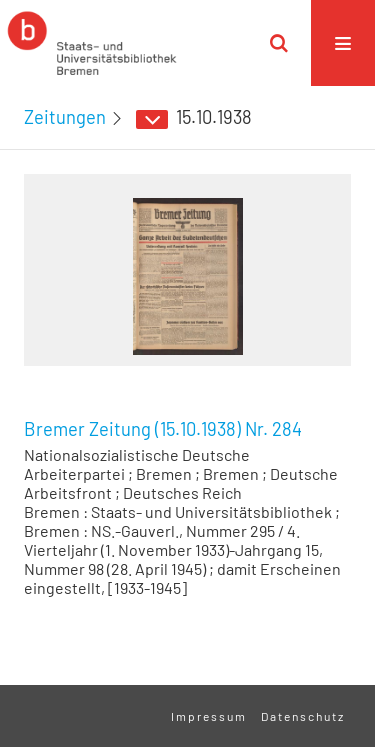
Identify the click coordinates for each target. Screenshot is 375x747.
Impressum (209, 716)
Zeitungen (65, 117)
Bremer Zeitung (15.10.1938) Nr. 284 (163, 429)
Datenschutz (303, 716)
